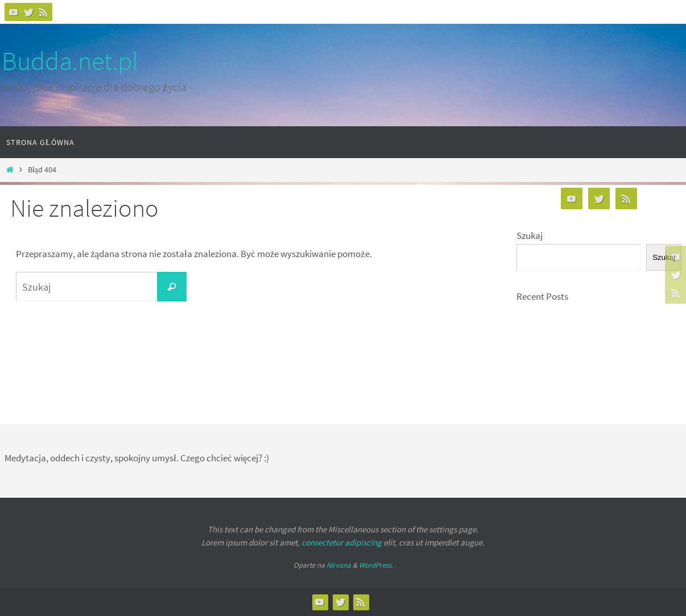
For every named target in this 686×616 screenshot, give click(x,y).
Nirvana (339, 565)
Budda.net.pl (70, 61)
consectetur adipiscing (342, 542)
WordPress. (376, 565)
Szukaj (530, 235)
